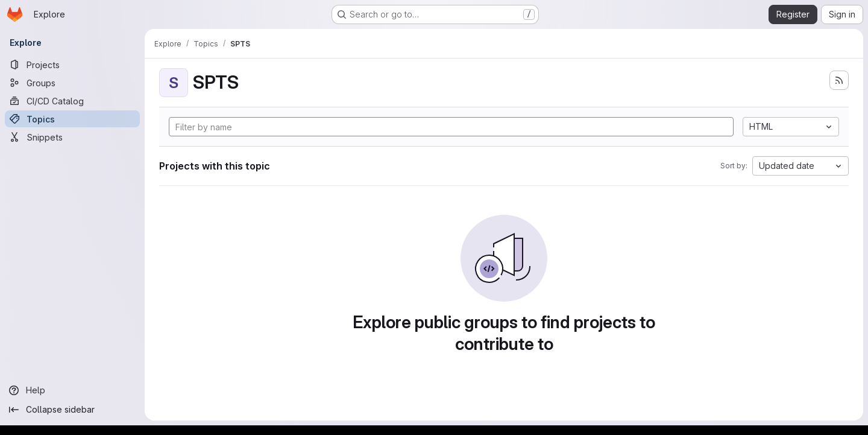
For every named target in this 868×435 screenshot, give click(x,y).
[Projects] (72, 65)
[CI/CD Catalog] (72, 101)
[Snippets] (72, 137)
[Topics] (72, 119)
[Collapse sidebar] (72, 410)
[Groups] (72, 83)
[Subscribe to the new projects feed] (839, 80)
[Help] (72, 390)
